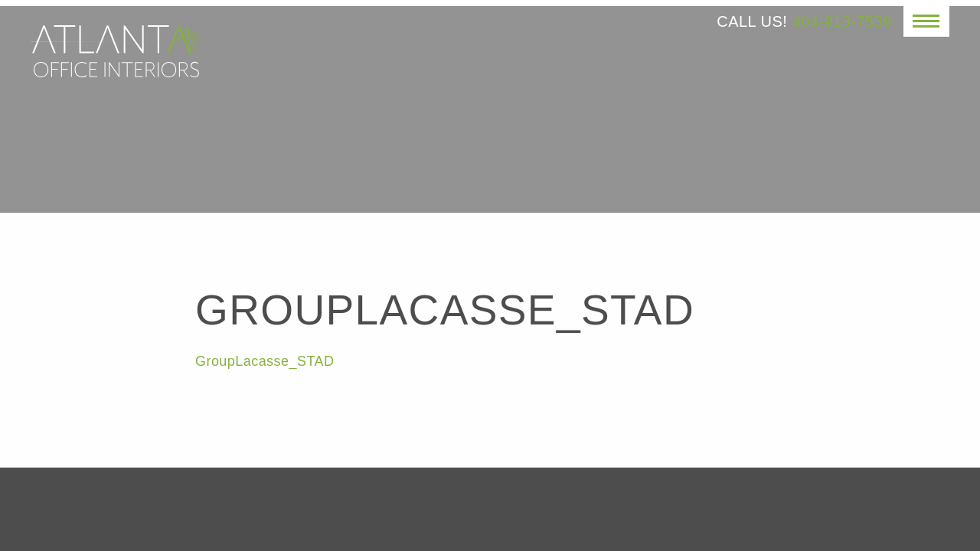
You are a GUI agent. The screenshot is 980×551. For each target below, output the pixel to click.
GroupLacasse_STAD (265, 361)
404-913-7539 (842, 21)
